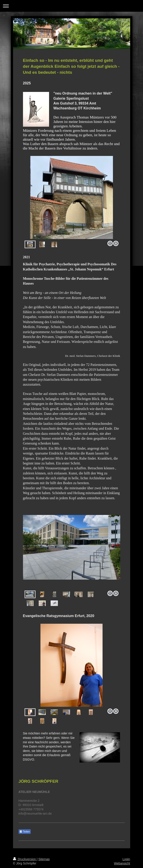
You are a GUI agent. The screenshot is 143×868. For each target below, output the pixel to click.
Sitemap (44, 859)
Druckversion (25, 859)
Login (126, 859)
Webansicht (122, 863)
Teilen (25, 832)
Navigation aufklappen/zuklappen (71, 6)
